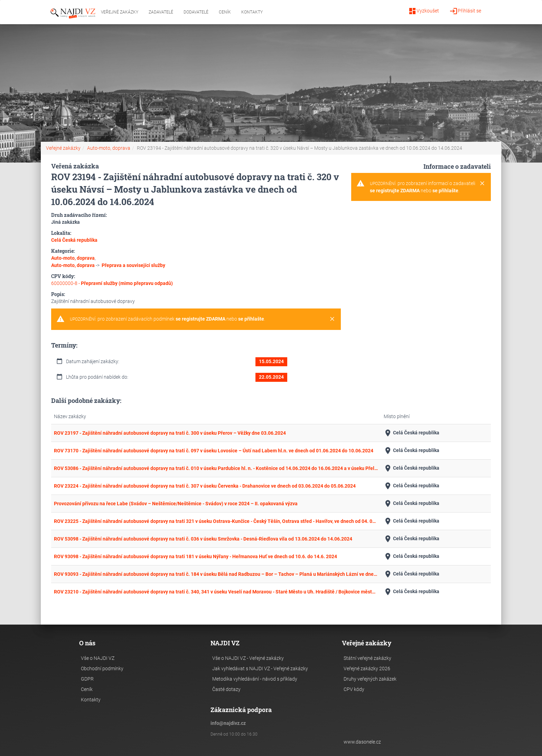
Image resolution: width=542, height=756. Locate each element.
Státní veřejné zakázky (367, 658)
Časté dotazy (226, 689)
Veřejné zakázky (120, 12)
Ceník (225, 12)
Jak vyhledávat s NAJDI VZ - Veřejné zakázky (260, 669)
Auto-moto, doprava (109, 148)
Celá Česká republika (412, 433)
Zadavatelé (161, 12)
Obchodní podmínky (102, 669)
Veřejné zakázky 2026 (367, 669)
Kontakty (252, 12)
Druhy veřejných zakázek (370, 679)
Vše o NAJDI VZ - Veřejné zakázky (248, 658)
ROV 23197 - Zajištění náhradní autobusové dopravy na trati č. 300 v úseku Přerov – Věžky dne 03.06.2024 (170, 433)
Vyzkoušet (424, 11)
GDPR (87, 679)
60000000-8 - (112, 283)
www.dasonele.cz (362, 742)
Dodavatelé (196, 12)
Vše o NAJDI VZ (98, 658)
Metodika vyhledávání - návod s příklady (255, 679)
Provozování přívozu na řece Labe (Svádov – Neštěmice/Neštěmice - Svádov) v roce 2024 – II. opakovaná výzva (176, 504)
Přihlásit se (465, 11)
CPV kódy (354, 689)
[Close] (332, 319)
